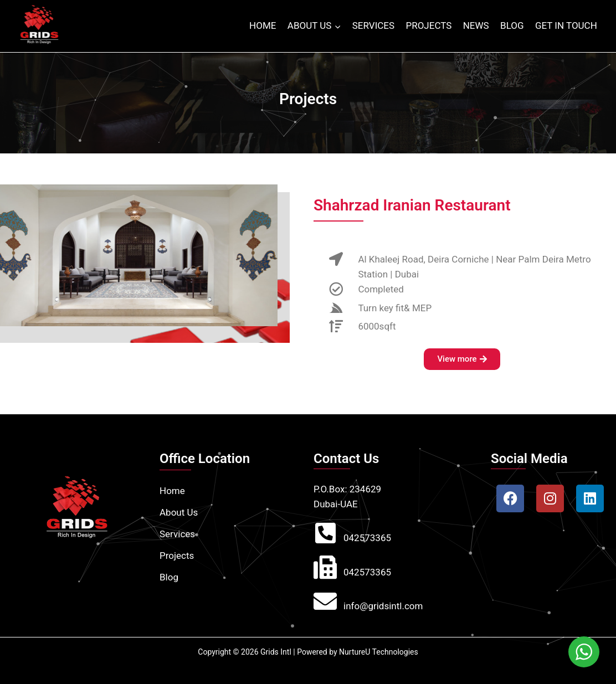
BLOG (512, 25)
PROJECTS (428, 25)
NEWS (476, 25)
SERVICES (373, 25)
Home (172, 491)
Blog (169, 577)
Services (177, 534)
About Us (179, 512)
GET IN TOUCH (566, 25)
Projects (177, 556)
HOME (263, 25)
